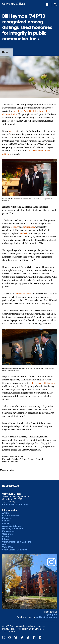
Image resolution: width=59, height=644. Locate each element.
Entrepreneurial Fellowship (42, 383)
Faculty (6, 521)
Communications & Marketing (17, 542)
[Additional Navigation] (47, 4)
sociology (15, 227)
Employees (8, 518)
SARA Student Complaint (15, 550)
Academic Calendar (12, 526)
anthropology (29, 227)
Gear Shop (7, 534)
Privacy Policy (9, 629)
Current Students (11, 515)
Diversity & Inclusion (12, 529)
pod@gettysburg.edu (46, 617)
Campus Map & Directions (15, 504)
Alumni (6, 513)
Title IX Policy (9, 632)
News (5, 52)
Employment (8, 531)
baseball (23, 233)
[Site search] (55, 4)
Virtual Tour (8, 547)
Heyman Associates (23, 294)
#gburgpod (51, 615)
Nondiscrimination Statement (31, 629)
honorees (13, 131)
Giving (5, 537)
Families (6, 523)
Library (6, 539)
